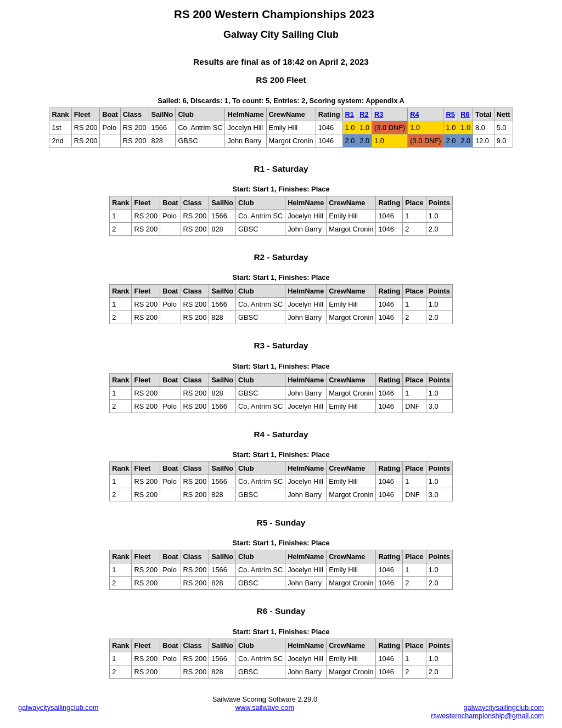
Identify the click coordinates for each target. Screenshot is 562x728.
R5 (450, 114)
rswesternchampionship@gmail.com (487, 716)
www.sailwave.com (265, 707)
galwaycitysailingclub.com (58, 707)
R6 (465, 114)
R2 (364, 114)
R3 (379, 114)
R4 (414, 114)
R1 (350, 114)
